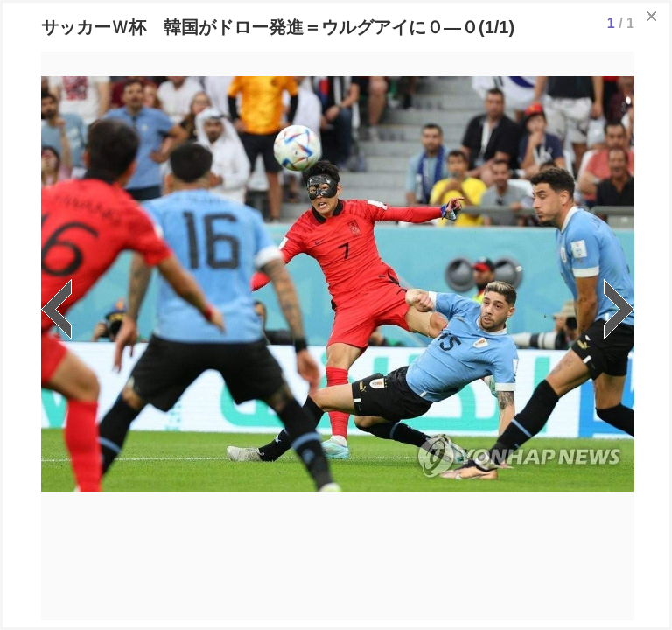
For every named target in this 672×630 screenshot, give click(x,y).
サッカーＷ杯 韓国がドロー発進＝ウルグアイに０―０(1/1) (278, 27)
